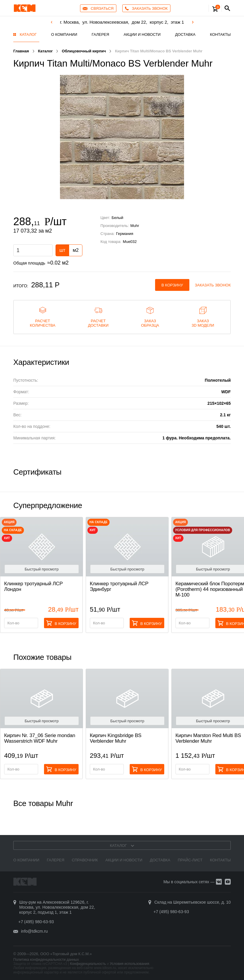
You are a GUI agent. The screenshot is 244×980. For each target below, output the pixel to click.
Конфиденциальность (88, 964)
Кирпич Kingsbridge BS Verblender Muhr (116, 738)
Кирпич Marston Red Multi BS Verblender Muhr (208, 738)
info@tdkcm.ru (34, 931)
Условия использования (130, 964)
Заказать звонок (213, 285)
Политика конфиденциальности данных (46, 960)
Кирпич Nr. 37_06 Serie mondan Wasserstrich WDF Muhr (40, 738)
